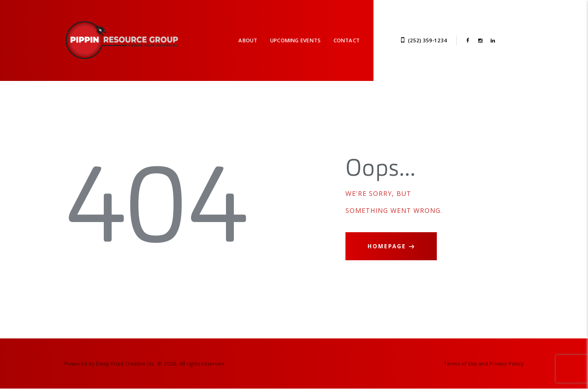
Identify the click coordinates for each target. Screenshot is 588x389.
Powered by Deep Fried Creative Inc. (110, 363)
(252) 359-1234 (427, 40)
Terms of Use (461, 363)
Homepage (387, 246)
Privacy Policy (506, 363)
